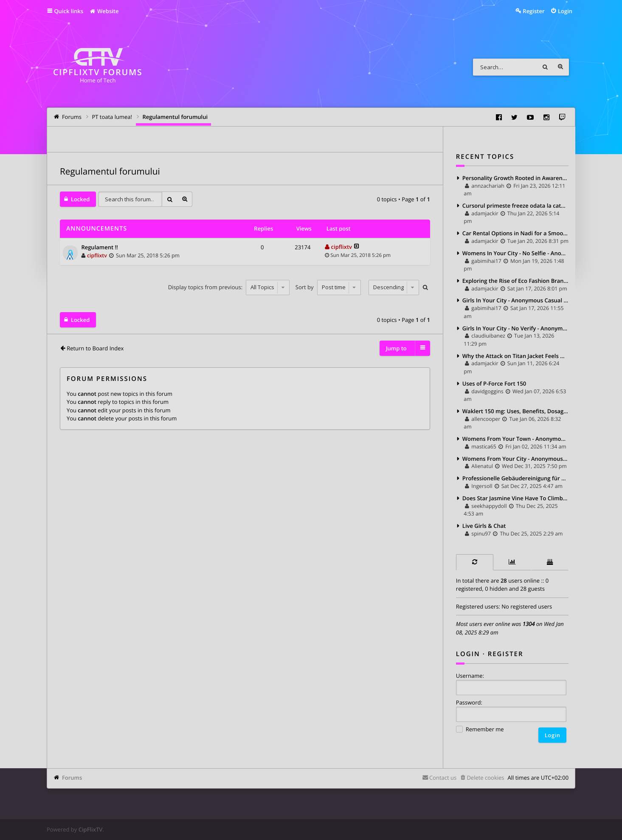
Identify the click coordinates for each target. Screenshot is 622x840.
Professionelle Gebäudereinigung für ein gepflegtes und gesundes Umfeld (515, 478)
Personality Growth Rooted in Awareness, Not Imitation (515, 178)
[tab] (475, 562)
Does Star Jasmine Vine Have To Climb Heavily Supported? (515, 498)
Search (545, 67)
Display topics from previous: (229, 287)
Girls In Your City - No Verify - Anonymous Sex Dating (515, 328)
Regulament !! (99, 248)
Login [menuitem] (565, 11)
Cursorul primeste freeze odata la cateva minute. (515, 206)
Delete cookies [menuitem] (485, 778)
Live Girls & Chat (484, 526)
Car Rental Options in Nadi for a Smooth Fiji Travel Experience (515, 233)
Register (506, 654)
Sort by (328, 287)
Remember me (480, 730)
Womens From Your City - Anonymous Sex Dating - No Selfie (515, 459)
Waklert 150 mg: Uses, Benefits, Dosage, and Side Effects (515, 411)
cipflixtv (97, 255)
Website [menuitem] (104, 11)
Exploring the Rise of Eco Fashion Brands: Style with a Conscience (515, 281)
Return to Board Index (95, 348)
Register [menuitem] (533, 11)
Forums (72, 778)
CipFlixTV (91, 829)
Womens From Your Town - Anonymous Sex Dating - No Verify (515, 439)
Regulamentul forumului (110, 172)
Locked (80, 199)
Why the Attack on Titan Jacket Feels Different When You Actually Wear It (515, 356)
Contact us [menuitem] (443, 778)
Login (468, 654)
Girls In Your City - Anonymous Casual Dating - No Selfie (515, 300)
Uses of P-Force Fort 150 (494, 383)
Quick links (69, 11)
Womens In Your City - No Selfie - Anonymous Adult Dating (515, 253)
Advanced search (560, 67)
